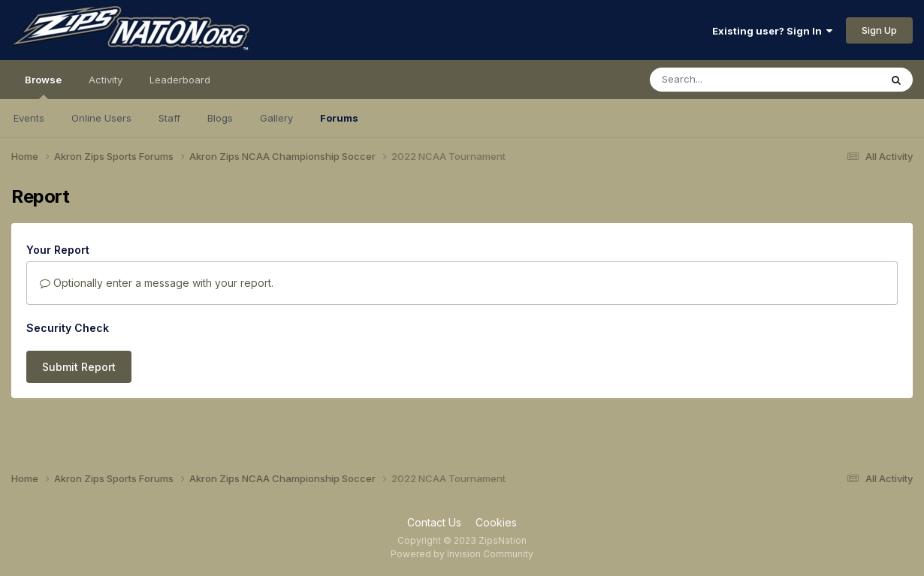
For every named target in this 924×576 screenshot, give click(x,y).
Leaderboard (180, 80)
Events (29, 118)
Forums (339, 118)
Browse (43, 86)
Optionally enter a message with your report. (157, 283)
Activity (106, 80)
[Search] (724, 80)
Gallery (276, 118)
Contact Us (434, 522)
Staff (169, 118)
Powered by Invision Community (462, 554)
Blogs (220, 118)
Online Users (101, 118)
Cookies (496, 522)
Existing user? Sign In (772, 31)
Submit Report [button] (79, 367)
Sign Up (879, 30)
